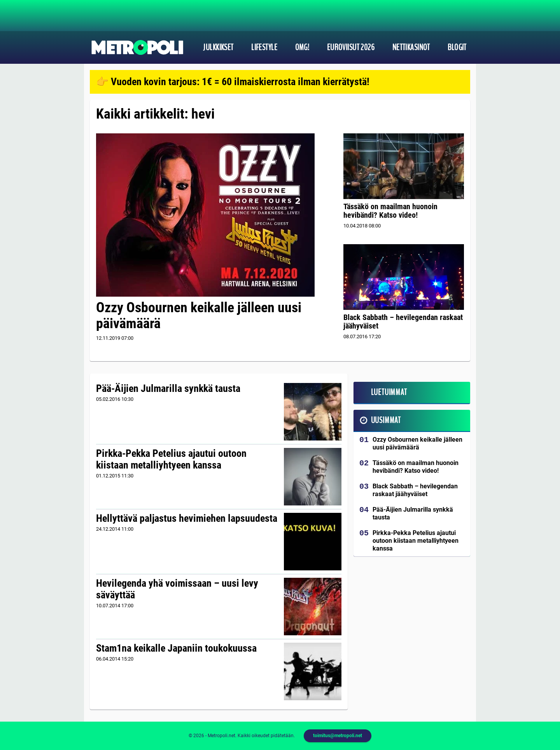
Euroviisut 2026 (351, 47)
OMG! (302, 47)
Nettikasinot (411, 47)
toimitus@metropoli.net (338, 736)
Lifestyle (264, 47)
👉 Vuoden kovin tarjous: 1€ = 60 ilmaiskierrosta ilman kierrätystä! (233, 82)
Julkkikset (218, 47)
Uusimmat (386, 420)
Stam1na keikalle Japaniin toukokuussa (176, 648)
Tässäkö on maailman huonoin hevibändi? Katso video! (390, 211)
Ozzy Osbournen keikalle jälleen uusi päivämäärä (199, 316)
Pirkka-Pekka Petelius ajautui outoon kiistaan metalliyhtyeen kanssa (171, 459)
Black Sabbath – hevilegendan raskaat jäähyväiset (403, 322)
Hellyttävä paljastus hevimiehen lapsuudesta (187, 518)
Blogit (457, 47)
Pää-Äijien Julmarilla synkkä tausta (168, 388)
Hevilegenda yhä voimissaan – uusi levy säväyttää (177, 589)
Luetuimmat (389, 392)
